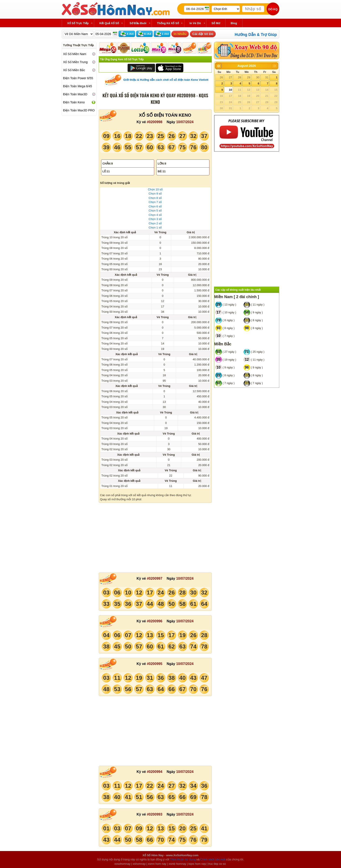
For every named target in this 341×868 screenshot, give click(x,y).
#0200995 (155, 664)
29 (249, 77)
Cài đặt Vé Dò (203, 34)
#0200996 (155, 621)
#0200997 (155, 578)
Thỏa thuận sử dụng (183, 859)
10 (230, 90)
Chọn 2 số (155, 223)
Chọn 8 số (155, 198)
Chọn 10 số (155, 189)
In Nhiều (180, 34)
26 (221, 77)
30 (258, 77)
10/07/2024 (185, 122)
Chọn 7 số (155, 202)
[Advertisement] (155, 538)
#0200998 (155, 122)
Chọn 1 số (155, 227)
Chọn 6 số (155, 206)
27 (230, 77)
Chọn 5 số (155, 211)
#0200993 (155, 814)
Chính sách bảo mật (213, 859)
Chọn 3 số (155, 219)
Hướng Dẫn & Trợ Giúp (256, 35)
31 (267, 77)
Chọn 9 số (155, 194)
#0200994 (155, 772)
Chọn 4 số (155, 215)
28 (239, 77)
